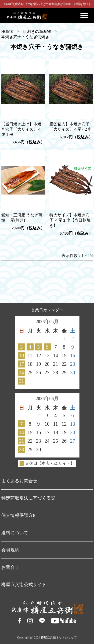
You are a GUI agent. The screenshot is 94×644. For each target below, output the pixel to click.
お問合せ (10, 567)
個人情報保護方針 (19, 515)
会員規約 (10, 550)
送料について (15, 533)
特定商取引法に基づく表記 (28, 498)
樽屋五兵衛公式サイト (24, 585)
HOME (7, 32)
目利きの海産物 (37, 32)
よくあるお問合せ (19, 481)
